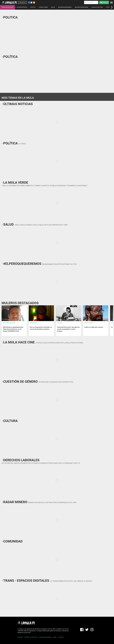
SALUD (53, 7)
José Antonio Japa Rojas (9, 323)
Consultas (61, 637)
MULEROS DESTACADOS (81, 7)
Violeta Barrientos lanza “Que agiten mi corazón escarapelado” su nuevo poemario (68, 329)
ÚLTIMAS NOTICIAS (22, 7)
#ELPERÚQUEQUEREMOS (65, 7)
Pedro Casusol (34, 323)
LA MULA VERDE (43, 7)
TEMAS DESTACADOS (7, 7)
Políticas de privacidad (45, 637)
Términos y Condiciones (31, 637)
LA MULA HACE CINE (97, 7)
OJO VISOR (59, 323)
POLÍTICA (33, 7)
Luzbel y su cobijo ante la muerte (94, 327)
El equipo (20, 637)
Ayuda (55, 637)
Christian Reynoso (89, 323)
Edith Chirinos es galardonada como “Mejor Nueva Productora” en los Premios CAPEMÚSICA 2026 (13, 329)
